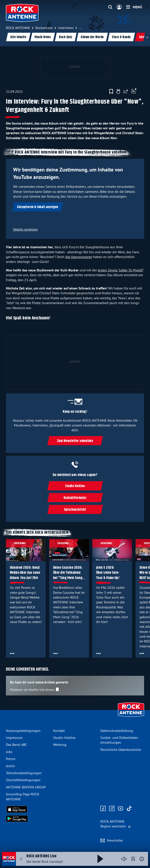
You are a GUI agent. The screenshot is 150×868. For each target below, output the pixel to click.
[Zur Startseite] (131, 717)
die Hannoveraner (79, 257)
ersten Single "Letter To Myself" (121, 270)
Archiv (10, 766)
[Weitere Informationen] (142, 859)
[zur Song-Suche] (133, 859)
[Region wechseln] (115, 824)
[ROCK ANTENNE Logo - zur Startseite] (22, 13)
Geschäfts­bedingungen (23, 780)
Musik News (43, 37)
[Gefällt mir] (118, 91)
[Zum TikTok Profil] (129, 809)
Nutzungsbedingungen (23, 731)
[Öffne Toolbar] (134, 91)
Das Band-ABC (17, 745)
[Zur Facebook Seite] (103, 809)
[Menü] (134, 7)
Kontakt (59, 731)
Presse (11, 759)
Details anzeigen (25, 229)
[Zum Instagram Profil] (112, 809)
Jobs (9, 752)
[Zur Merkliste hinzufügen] (111, 91)
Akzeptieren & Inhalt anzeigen (38, 207)
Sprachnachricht (75, 510)
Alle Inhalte (18, 37)
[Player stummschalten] (124, 859)
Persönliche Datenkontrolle (121, 750)
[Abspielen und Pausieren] (100, 859)
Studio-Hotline (64, 738)
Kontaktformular (75, 498)
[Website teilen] (126, 91)
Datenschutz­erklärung (117, 731)
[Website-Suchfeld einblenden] (110, 7)
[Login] (119, 7)
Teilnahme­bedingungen (24, 773)
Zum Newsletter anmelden (75, 441)
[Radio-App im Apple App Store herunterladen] (28, 809)
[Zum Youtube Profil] (120, 809)
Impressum (14, 738)
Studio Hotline (75, 486)
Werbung (60, 745)
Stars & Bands (121, 37)
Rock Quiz (66, 37)
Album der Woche (92, 37)
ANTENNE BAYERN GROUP (26, 787)
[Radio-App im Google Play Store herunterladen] (28, 819)
